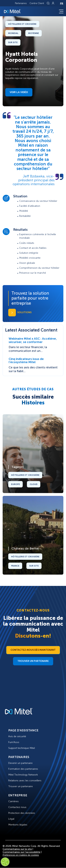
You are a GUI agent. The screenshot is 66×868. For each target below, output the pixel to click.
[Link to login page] (53, 3)
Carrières (13, 801)
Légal (11, 819)
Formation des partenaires (23, 769)
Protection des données (22, 813)
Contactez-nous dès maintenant (33, 650)
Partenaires (21, 3)
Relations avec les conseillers (25, 781)
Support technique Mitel (22, 748)
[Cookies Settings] (5, 862)
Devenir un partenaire (20, 763)
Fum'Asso (14, 742)
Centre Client (37, 3)
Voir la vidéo (19, 92)
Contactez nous (17, 807)
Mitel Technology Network (23, 775)
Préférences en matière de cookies (21, 855)
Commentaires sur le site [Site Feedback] (17, 849)
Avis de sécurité (17, 736)
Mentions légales (18, 825)
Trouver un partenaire (33, 661)
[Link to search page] (49, 3)
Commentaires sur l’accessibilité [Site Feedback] (21, 852)
